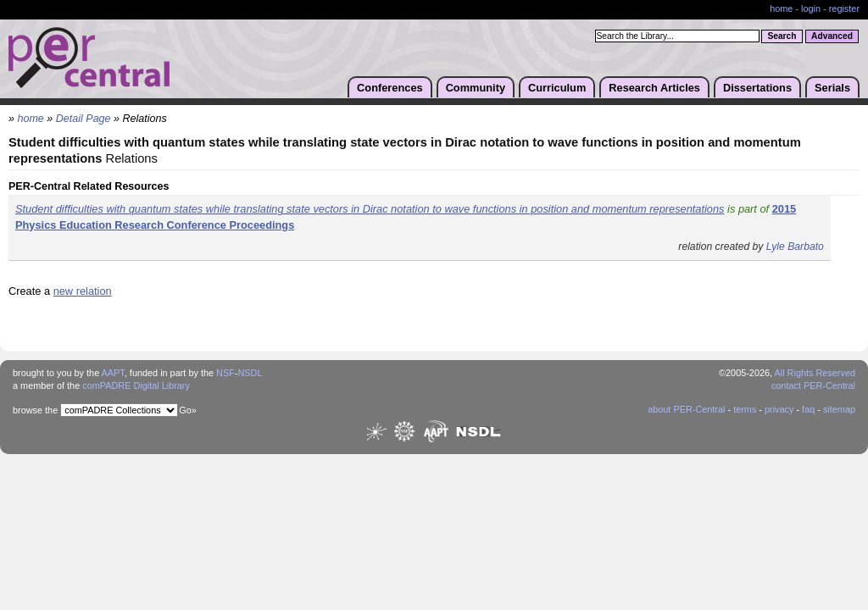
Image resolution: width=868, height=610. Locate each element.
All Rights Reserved (815, 373)
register (844, 8)
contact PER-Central (813, 385)
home (781, 8)
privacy (779, 409)
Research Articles (654, 88)
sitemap (839, 409)
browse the (35, 410)
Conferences (390, 88)
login (811, 8)
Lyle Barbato (795, 247)
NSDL (250, 373)
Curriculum (557, 88)
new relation (83, 291)
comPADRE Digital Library (136, 385)
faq (808, 409)
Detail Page (83, 119)
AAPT (113, 373)
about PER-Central (686, 409)
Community (476, 88)
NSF (225, 373)
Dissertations (757, 88)
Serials (832, 88)
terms (745, 409)
